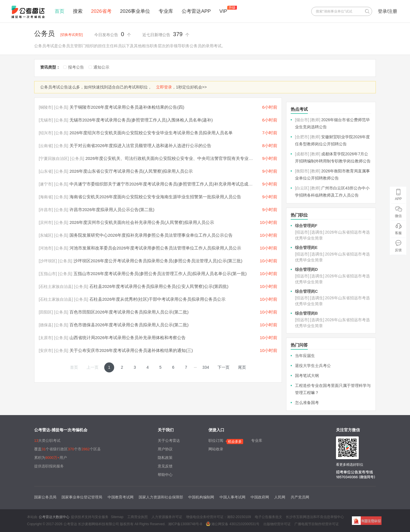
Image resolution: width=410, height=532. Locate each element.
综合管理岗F (306, 226)
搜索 (78, 11)
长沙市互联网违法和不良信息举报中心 (315, 517)
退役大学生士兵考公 (313, 366)
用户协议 (165, 449)
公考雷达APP (196, 11)
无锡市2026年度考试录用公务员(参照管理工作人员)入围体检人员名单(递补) (141, 120)
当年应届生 (305, 356)
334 (206, 367)
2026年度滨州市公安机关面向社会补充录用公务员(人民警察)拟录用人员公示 (142, 222)
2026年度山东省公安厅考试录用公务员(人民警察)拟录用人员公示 (131, 171)
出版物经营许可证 (277, 524)
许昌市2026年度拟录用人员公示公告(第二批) (112, 210)
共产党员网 (300, 497)
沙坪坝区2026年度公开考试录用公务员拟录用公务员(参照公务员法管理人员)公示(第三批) (158, 261)
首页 (60, 11)
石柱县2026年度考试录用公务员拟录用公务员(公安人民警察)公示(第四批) (159, 286)
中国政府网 (260, 497)
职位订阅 (216, 441)
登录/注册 (388, 11)
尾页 (242, 367)
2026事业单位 (135, 11)
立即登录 (164, 87)
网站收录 (216, 449)
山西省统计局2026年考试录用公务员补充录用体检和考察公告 (128, 338)
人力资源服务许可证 (167, 517)
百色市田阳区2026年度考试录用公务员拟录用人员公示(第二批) (129, 312)
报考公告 (76, 67)
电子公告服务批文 (268, 517)
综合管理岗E (306, 248)
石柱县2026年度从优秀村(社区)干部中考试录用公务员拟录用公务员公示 (157, 299)
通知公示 (101, 67)
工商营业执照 (138, 517)
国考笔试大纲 (307, 376)
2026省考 (101, 11)
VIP (223, 11)
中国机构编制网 (201, 497)
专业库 (166, 11)
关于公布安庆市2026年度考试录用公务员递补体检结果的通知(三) (131, 350)
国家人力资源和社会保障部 (161, 497)
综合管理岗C (306, 291)
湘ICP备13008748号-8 (185, 524)
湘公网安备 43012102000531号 (233, 524)
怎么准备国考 (307, 403)
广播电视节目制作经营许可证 (317, 524)
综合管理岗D (306, 269)
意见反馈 (165, 466)
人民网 (280, 497)
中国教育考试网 (121, 497)
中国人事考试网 (232, 497)
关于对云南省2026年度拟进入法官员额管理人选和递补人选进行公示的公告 (140, 146)
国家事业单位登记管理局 (82, 497)
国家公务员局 (45, 497)
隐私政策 (165, 458)
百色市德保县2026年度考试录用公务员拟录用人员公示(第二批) (129, 325)
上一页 (93, 367)
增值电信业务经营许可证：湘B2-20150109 (218, 517)
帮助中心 (165, 475)
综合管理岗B (306, 313)
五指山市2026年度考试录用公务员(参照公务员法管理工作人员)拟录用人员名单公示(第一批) (160, 274)
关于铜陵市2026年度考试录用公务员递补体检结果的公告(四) (127, 107)
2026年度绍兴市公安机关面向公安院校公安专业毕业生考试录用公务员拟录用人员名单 (151, 133)
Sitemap (117, 517)
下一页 (224, 367)
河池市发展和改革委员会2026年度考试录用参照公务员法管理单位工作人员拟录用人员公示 (155, 248)
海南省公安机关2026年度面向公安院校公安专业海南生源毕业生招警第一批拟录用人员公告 (155, 197)
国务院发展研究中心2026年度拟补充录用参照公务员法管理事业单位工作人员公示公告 (151, 235)
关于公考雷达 (169, 441)
